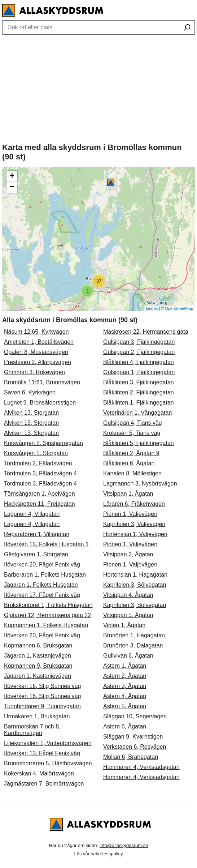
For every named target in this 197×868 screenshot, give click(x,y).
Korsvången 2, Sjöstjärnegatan (43, 443)
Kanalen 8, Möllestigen (132, 473)
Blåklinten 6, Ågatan (129, 463)
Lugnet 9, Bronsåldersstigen (40, 403)
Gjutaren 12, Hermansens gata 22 (47, 615)
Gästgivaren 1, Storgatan (36, 554)
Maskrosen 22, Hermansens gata (146, 332)
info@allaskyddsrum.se (124, 845)
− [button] (12, 187)
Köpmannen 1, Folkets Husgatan (46, 625)
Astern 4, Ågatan (125, 696)
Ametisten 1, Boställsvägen (39, 342)
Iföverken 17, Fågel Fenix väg (42, 595)
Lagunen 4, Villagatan (32, 514)
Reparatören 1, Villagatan (37, 534)
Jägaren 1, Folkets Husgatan (41, 585)
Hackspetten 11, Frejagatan (40, 504)
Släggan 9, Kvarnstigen (133, 737)
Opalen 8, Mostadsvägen (36, 352)
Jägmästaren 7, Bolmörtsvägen (44, 784)
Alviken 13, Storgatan (31, 413)
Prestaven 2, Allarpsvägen (38, 362)
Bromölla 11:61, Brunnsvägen (42, 382)
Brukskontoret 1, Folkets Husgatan (48, 605)
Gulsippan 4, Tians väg (133, 423)
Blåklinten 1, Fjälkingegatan (139, 403)
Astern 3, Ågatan (125, 686)
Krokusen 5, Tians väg (132, 433)
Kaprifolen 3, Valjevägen (134, 524)
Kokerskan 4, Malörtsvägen (39, 773)
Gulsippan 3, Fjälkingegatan (139, 342)
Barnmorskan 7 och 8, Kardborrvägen (32, 730)
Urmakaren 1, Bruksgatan (37, 716)
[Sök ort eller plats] (187, 28)
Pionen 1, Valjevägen (130, 514)
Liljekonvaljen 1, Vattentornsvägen (48, 743)
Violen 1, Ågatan (124, 625)
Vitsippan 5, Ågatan (128, 615)
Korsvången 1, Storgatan (36, 453)
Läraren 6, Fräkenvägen (134, 504)
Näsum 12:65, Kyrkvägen (36, 332)
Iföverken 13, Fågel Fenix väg (42, 753)
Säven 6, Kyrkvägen (30, 392)
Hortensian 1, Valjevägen (135, 534)
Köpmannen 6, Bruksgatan (38, 645)
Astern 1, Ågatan (125, 666)
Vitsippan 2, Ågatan (128, 554)
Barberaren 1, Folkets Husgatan (45, 575)
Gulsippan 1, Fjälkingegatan (139, 372)
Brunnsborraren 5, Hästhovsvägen (48, 763)
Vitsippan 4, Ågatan (128, 595)
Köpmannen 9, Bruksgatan (38, 666)
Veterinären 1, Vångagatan (137, 413)
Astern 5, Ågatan (125, 706)
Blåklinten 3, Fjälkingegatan (139, 382)
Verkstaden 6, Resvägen (135, 747)
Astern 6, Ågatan (125, 726)
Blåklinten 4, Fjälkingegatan (139, 362)
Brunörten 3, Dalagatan (133, 645)
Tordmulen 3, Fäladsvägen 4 (40, 473)
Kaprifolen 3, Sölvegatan (135, 585)
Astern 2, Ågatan (125, 676)
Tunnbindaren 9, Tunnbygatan (42, 706)
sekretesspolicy (107, 854)
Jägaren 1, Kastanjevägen (38, 656)
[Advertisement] (98, 87)
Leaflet (152, 308)
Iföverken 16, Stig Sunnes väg (42, 686)
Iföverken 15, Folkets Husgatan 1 (46, 544)
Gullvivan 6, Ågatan (128, 656)
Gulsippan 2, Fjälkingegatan (139, 352)
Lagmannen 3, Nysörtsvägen (140, 484)
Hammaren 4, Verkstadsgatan (141, 767)
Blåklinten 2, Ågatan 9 (131, 453)
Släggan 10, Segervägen (135, 716)
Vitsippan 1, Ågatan (128, 494)
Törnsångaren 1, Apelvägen (40, 494)
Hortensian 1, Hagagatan (135, 575)
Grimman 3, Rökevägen (34, 372)
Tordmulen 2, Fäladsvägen (38, 463)
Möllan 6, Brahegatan (131, 757)
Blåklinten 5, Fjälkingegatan (139, 443)
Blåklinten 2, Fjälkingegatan (139, 392)
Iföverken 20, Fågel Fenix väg (42, 565)
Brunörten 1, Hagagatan (134, 635)
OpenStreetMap (179, 308)
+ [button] (12, 176)
